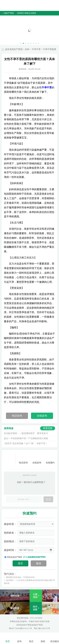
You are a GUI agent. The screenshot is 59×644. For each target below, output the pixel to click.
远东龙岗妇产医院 (14, 49)
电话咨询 (17, 416)
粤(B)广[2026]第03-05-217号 (21, 628)
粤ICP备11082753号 (42, 628)
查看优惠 (48, 428)
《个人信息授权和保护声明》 (34, 557)
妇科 (27, 49)
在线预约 (50, 458)
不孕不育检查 (50, 49)
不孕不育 (36, 49)
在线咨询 (42, 416)
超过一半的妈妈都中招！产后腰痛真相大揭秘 (26, 438)
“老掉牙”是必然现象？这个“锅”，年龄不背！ (26, 443)
